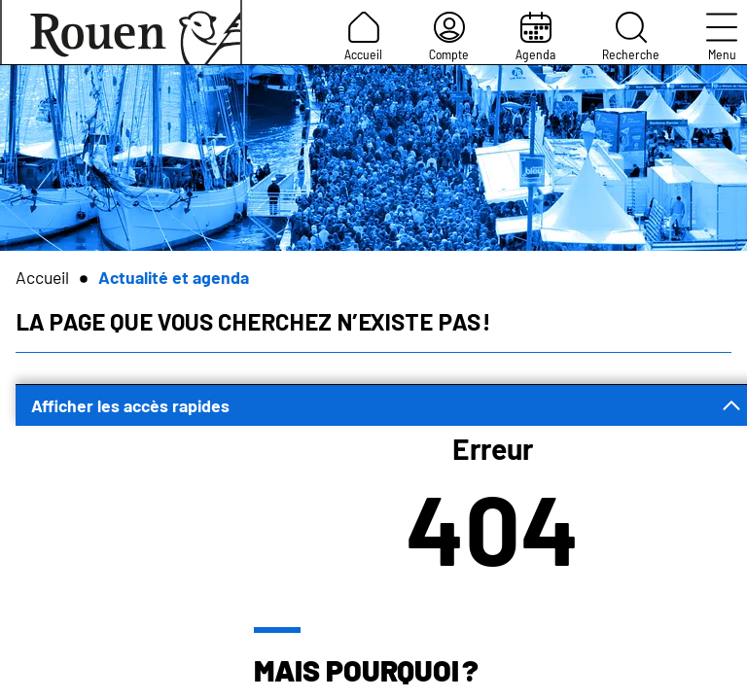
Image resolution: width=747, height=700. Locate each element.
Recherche (631, 37)
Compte (449, 37)
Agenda (535, 37)
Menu (722, 37)
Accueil (363, 37)
